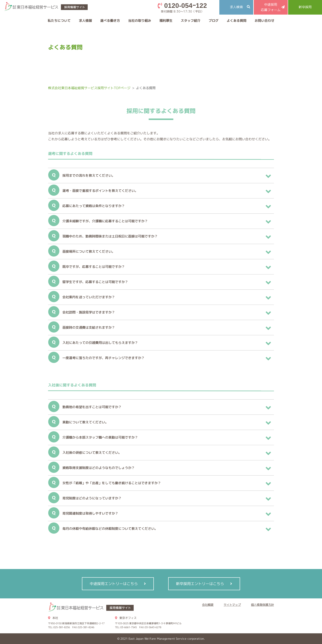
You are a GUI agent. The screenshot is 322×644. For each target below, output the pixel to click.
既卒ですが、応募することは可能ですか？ (94, 267)
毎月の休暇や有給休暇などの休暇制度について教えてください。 (110, 529)
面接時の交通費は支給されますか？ (89, 327)
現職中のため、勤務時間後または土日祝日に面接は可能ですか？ (110, 236)
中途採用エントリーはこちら (114, 584)
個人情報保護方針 (262, 605)
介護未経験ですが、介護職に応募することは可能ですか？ (105, 221)
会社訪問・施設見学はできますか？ (89, 312)
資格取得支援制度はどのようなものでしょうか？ (99, 468)
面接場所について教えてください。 (89, 251)
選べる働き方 (110, 21)
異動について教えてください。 (85, 422)
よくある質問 (237, 21)
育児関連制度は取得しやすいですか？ (90, 513)
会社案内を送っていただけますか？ (89, 297)
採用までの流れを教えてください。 (89, 175)
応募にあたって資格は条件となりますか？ (94, 206)
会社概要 (208, 605)
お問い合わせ (264, 21)
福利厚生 (166, 21)
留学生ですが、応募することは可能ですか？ (95, 282)
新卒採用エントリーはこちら (200, 584)
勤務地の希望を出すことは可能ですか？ (92, 407)
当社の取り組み (140, 21)
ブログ (214, 21)
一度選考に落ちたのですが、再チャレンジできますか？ (103, 358)
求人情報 (85, 21)
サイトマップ (232, 605)
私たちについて (59, 21)
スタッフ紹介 (191, 21)
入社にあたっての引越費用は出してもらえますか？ (100, 343)
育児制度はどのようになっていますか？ (92, 498)
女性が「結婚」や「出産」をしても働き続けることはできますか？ (112, 483)
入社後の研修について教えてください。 (92, 453)
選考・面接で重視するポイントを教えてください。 (100, 191)
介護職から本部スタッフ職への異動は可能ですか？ (100, 437)
